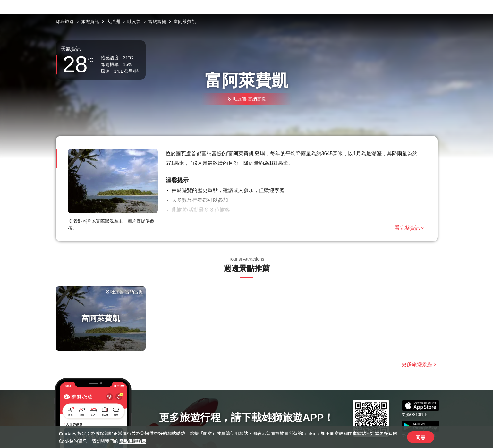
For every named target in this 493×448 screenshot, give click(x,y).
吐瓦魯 (134, 21)
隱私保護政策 (133, 441)
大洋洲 (113, 21)
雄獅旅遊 (65, 21)
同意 (421, 437)
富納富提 (157, 21)
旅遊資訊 (90, 21)
